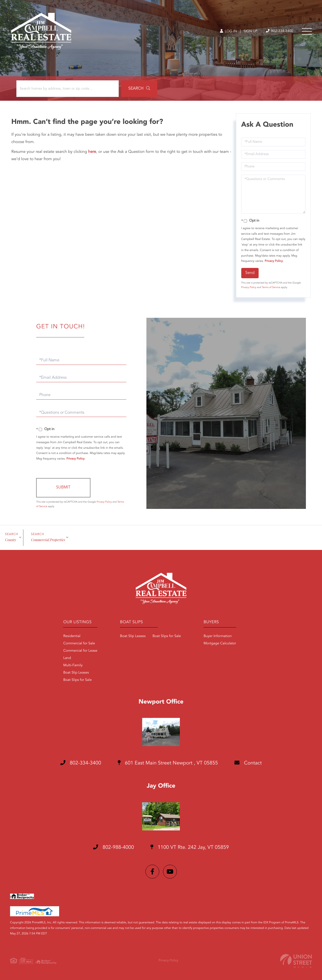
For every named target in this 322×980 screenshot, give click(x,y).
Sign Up (250, 31)
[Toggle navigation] (307, 31)
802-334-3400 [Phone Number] (279, 31)
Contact (248, 763)
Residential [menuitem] (72, 636)
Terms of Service (271, 288)
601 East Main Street (168, 763)
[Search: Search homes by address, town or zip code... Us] (68, 89)
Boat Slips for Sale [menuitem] (77, 680)
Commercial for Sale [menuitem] (79, 644)
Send (250, 273)
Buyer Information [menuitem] (218, 636)
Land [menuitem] (67, 658)
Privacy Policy (274, 261)
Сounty (11, 540)
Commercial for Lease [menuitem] (80, 651)
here (92, 152)
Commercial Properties (48, 540)
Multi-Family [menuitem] (73, 666)
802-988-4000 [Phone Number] (113, 847)
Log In (228, 31)
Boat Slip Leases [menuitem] (76, 673)
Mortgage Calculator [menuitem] (220, 644)
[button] (139, 89)
